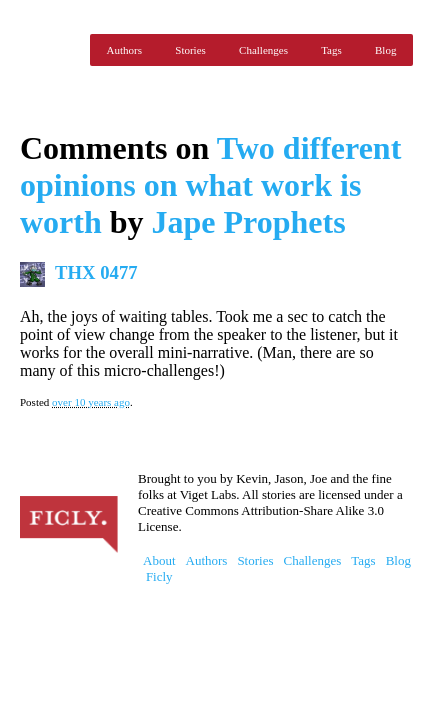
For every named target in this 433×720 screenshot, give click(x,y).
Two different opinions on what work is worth (210, 185)
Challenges (263, 50)
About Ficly (159, 568)
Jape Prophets (249, 222)
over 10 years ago (91, 402)
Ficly (50, 50)
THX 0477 (96, 272)
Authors (124, 50)
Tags (331, 50)
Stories (190, 50)
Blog (385, 50)
